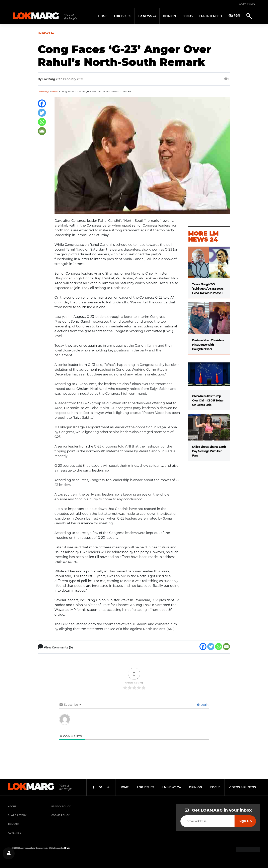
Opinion (169, 16)
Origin (67, 848)
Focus (188, 16)
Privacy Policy (61, 806)
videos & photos (242, 787)
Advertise (15, 833)
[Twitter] (42, 113)
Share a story (247, 4)
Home (103, 16)
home (124, 787)
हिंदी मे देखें (234, 16)
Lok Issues (123, 16)
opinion (196, 787)
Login (203, 705)
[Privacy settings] (9, 853)
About (12, 806)
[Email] (42, 131)
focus (215, 787)
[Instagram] (108, 787)
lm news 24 (172, 787)
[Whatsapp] (42, 122)
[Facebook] (42, 103)
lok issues (145, 787)
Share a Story (17, 815)
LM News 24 (147, 16)
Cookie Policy (60, 815)
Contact (13, 824)
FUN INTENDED (211, 16)
